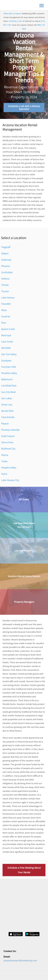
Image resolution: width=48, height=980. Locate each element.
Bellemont (7, 379)
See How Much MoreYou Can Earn (24, 525)
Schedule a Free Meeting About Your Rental (24, 870)
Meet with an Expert (12, 14)
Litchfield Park (9, 386)
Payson (5, 423)
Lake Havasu (8, 298)
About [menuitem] (6, 975)
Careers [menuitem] (13, 975)
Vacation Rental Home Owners (24, 576)
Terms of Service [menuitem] (22, 978)
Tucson (5, 291)
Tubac (5, 461)
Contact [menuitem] (28, 975)
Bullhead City (8, 449)
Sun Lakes (7, 398)
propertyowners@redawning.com (20, 947)
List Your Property (24, 551)
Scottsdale (7, 272)
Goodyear (6, 361)
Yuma (4, 474)
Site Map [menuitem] (34, 978)
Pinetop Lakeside (10, 430)
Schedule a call (15, 21)
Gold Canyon (8, 436)
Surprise (6, 316)
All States (24, 499)
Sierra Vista (7, 442)
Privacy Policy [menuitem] (9, 978)
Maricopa (6, 335)
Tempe (5, 285)
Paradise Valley (9, 373)
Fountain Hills (9, 367)
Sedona (5, 279)
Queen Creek (8, 329)
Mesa (4, 310)
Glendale (6, 348)
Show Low (7, 405)
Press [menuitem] (21, 975)
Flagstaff (6, 247)
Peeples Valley (9, 468)
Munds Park (7, 411)
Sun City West (9, 392)
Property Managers (24, 602)
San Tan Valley (9, 354)
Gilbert (5, 253)
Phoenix (6, 266)
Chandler (6, 304)
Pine (4, 323)
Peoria (5, 455)
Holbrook (6, 260)
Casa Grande (8, 417)
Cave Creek (7, 342)
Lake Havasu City (10, 480)
